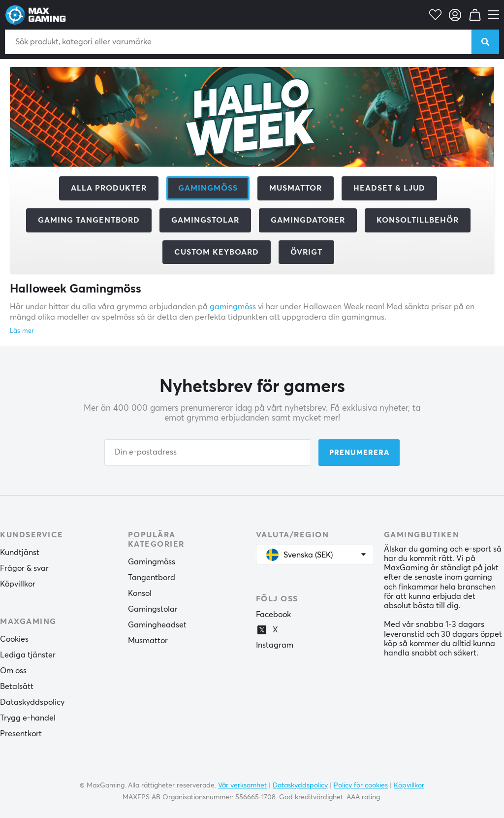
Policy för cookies (361, 785)
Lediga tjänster (28, 655)
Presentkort (21, 734)
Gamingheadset (157, 625)
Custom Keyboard (217, 252)
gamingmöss (233, 307)
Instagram (275, 645)
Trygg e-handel (28, 718)
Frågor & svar (24, 568)
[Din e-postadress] (208, 453)
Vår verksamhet (242, 785)
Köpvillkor (18, 584)
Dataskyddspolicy (32, 702)
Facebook (273, 615)
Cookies (14, 639)
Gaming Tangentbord (89, 220)
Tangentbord (152, 578)
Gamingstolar (205, 220)
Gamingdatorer (308, 220)
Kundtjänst (20, 553)
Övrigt (306, 252)
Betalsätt (17, 687)
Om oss (13, 671)
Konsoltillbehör (418, 220)
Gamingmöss (152, 562)
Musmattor (296, 188)
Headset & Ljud (389, 188)
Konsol (140, 593)
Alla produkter (109, 188)
